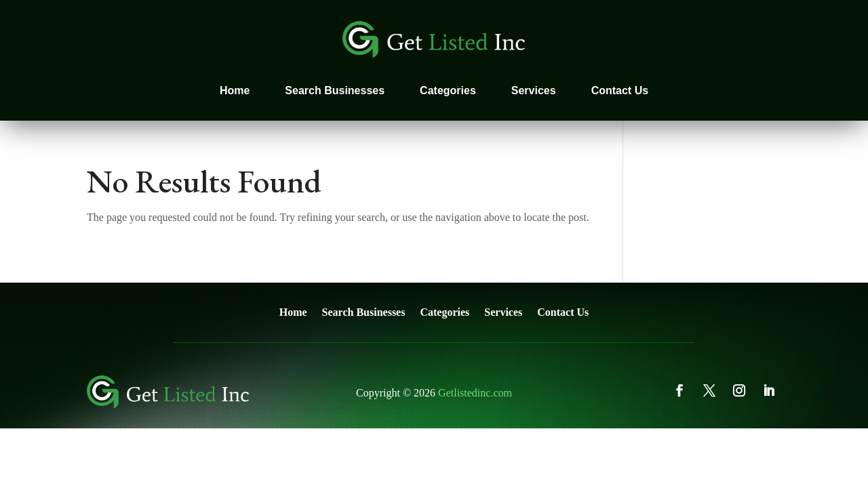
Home (235, 90)
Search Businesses (335, 90)
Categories (448, 90)
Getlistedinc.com (475, 393)
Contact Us (620, 90)
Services (534, 90)
